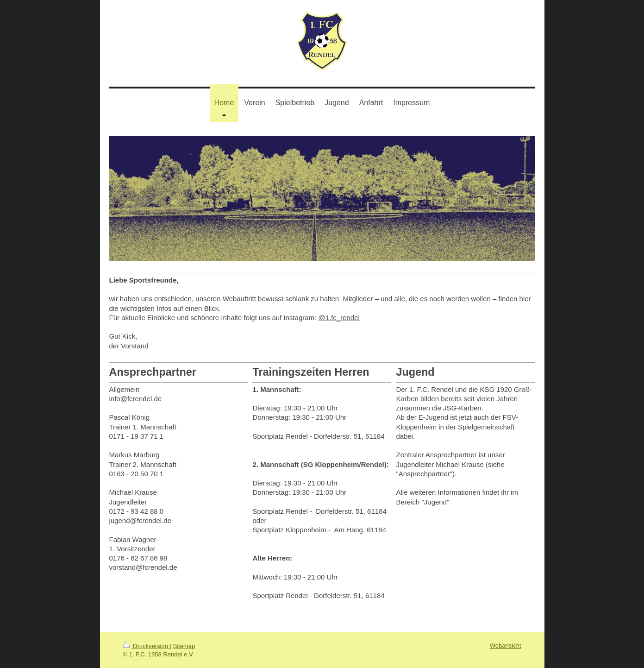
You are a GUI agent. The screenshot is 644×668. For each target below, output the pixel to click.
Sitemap (184, 646)
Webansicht (506, 646)
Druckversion (147, 646)
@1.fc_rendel (339, 318)
